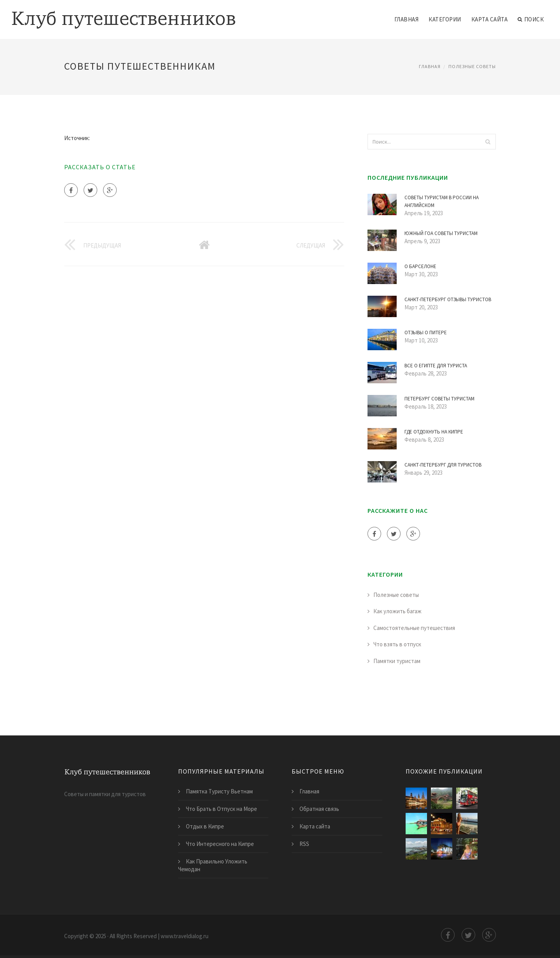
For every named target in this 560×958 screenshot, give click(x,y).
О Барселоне (420, 266)
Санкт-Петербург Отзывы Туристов (448, 299)
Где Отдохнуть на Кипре (434, 432)
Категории (445, 19)
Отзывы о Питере (426, 332)
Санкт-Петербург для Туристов (443, 465)
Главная (407, 19)
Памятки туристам (397, 661)
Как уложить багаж (397, 611)
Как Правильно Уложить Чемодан (213, 865)
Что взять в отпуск (397, 644)
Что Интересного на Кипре (220, 844)
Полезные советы (472, 66)
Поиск (531, 19)
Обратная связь (319, 809)
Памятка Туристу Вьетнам (219, 791)
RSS (304, 844)
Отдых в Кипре (205, 826)
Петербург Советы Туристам (439, 399)
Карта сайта (490, 19)
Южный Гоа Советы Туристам (441, 233)
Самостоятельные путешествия (414, 628)
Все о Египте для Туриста (436, 366)
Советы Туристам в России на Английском (442, 201)
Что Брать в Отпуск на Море (221, 809)
